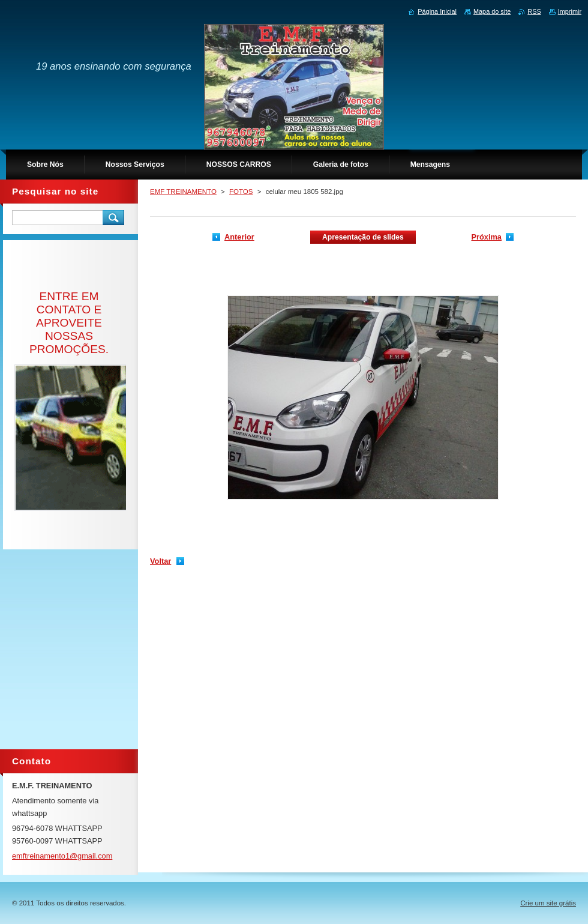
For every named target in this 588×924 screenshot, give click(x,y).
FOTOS (241, 192)
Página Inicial (437, 11)
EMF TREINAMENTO (183, 192)
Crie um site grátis (548, 903)
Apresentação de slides (363, 237)
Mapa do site (492, 11)
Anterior (239, 237)
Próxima (486, 237)
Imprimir (570, 11)
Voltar (160, 561)
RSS (534, 11)
